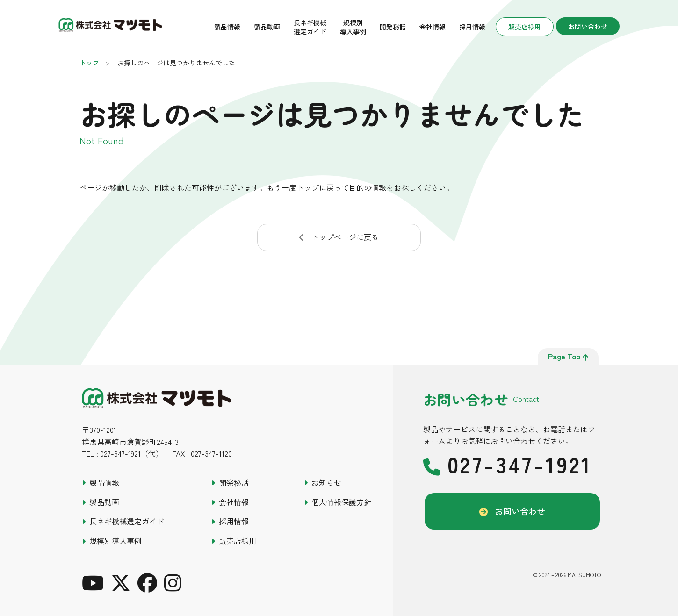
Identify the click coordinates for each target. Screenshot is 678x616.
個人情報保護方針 (341, 502)
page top (568, 356)
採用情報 (472, 27)
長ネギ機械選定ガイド (310, 27)
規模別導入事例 (353, 27)
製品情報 (227, 27)
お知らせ (326, 482)
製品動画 (267, 27)
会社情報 (433, 27)
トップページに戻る (345, 237)
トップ (89, 63)
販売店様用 (525, 27)
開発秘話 (393, 27)
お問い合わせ (588, 26)
